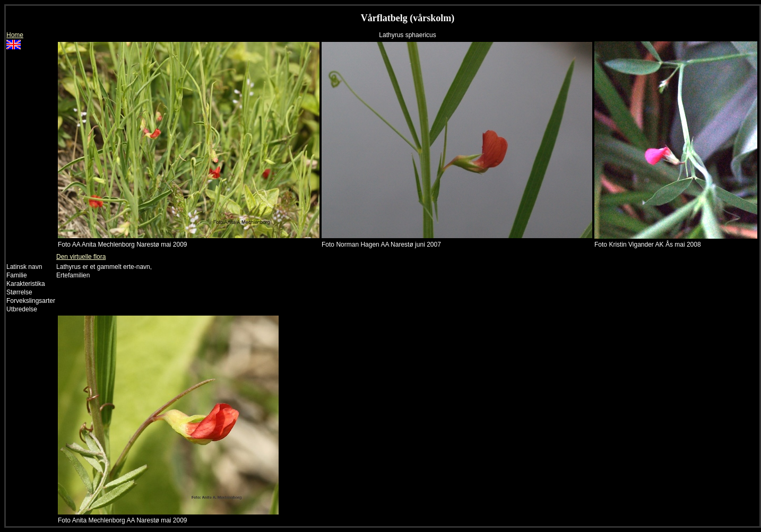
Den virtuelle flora (81, 257)
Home (15, 35)
